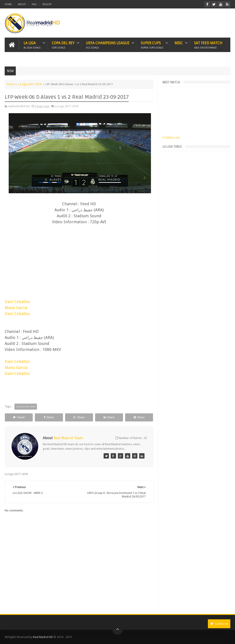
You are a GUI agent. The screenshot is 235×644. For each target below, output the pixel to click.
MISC (179, 43)
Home (11, 84)
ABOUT (22, 4)
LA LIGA (32, 45)
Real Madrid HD (43, 637)
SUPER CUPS (152, 45)
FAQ (34, 4)
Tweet (19, 417)
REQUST (47, 4)
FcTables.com (171, 138)
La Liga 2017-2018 (30, 84)
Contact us (219, 624)
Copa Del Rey (63, 45)
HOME (8, 4)
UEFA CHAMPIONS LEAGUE (108, 45)
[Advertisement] (79, 255)
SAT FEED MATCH (208, 45)
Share (49, 417)
